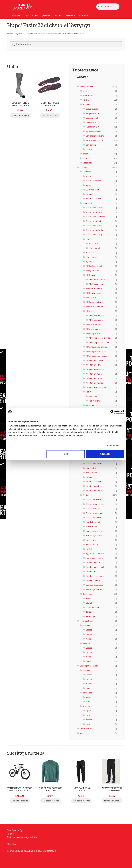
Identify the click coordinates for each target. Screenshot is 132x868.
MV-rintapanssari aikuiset (100, 338)
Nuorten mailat (92, 486)
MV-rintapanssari (93, 333)
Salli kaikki (105, 454)
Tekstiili (89, 612)
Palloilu (86, 100)
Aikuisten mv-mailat (94, 221)
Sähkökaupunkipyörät (95, 136)
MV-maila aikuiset (97, 315)
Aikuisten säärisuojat (95, 518)
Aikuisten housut (93, 509)
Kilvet (88, 239)
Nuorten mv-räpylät (94, 383)
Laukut (89, 603)
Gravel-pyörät (92, 109)
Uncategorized (86, 729)
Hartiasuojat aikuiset (95, 531)
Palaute (11, 834)
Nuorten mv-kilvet (94, 365)
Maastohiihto (89, 95)
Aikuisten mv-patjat (94, 226)
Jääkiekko (46, 15)
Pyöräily (58, 15)
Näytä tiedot (113, 446)
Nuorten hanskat (93, 562)
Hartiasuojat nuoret (94, 535)
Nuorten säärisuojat (95, 580)
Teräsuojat (91, 616)
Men (88, 715)
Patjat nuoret (95, 401)
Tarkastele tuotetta (20, 115)
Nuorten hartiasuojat (95, 567)
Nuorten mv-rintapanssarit (97, 387)
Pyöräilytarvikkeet (94, 131)
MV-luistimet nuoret (94, 306)
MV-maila (90, 311)
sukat (88, 702)
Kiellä (66, 454)
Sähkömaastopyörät (95, 140)
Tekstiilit (86, 643)
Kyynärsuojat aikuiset (95, 553)
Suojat (86, 495)
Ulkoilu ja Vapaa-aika (89, 666)
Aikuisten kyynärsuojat (96, 513)
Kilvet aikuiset (95, 244)
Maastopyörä (92, 122)
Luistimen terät (92, 190)
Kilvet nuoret (94, 248)
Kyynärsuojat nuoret (95, 558)
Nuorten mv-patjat (94, 378)
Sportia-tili (83, 15)
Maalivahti (87, 203)
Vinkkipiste (70, 15)
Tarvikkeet (87, 594)
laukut (89, 697)
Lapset (89, 630)
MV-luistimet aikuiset (95, 302)
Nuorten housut (93, 571)
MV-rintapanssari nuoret (99, 342)
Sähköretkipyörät (93, 149)
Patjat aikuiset (95, 396)
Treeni (86, 154)
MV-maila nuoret (96, 320)
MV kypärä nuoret (94, 270)
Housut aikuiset (93, 540)
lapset (89, 185)
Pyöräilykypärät (93, 127)
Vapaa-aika (88, 163)
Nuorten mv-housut (94, 360)
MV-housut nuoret (97, 284)
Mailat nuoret (92, 473)
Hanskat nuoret (93, 527)
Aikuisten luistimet (94, 181)
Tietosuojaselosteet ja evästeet (23, 837)
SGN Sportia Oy (15, 830)
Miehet (89, 634)
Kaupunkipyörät (93, 113)
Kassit (89, 598)
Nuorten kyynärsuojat (95, 576)
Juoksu (86, 91)
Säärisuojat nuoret (94, 589)
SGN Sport (12, 844)
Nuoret (89, 194)
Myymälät (17, 15)
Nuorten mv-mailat (94, 374)
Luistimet (87, 172)
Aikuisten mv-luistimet (95, 217)
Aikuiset (89, 176)
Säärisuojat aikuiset (94, 585)
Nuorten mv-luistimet (95, 369)
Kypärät (89, 262)
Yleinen (83, 733)
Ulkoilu (86, 158)
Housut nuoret (92, 545)
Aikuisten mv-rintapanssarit (98, 235)
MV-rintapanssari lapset (96, 351)
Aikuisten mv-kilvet (94, 212)
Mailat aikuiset (92, 468)
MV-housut (91, 275)
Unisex (89, 661)
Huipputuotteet (32, 15)
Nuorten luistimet (93, 199)
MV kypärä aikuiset (94, 266)
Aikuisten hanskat (93, 500)
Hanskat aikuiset (93, 522)
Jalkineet (86, 625)
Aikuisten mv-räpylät (95, 230)
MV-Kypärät (91, 297)
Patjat (89, 392)
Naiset (89, 639)
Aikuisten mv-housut (95, 208)
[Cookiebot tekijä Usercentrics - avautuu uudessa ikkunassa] (112, 412)
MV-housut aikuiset (97, 280)
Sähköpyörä (91, 145)
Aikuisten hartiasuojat (95, 504)
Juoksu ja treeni (87, 621)
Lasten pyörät (92, 118)
